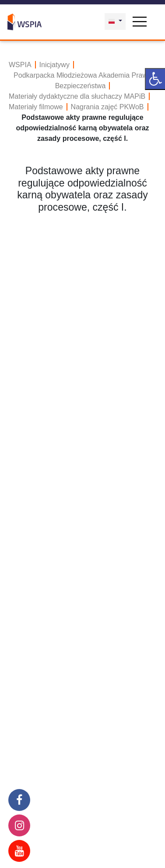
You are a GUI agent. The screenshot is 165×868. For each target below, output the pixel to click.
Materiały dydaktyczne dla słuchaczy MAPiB (77, 96)
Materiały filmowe (36, 107)
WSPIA (20, 65)
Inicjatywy (54, 65)
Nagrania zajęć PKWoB (107, 107)
